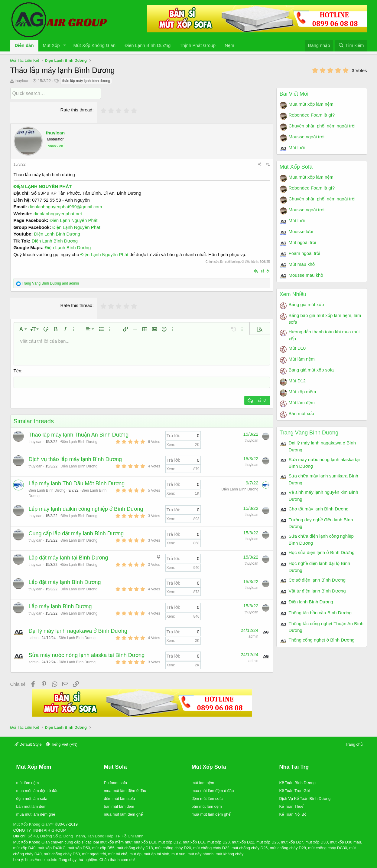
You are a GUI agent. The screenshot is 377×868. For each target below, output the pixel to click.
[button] (65, 46)
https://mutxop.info (41, 859)
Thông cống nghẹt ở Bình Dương (322, 640)
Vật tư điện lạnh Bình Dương (317, 591)
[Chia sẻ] (260, 164)
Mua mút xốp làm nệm (311, 104)
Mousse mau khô (306, 275)
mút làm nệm (28, 782)
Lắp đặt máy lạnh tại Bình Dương (68, 557)
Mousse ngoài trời (307, 137)
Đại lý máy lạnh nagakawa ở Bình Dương (78, 630)
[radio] (104, 110)
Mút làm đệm (302, 403)
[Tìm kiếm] (351, 46)
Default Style (28, 744)
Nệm (229, 45)
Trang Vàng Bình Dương (309, 433)
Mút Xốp (51, 45)
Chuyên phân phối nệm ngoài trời (322, 126)
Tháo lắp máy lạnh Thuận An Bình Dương (79, 434)
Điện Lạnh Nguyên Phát (74, 220)
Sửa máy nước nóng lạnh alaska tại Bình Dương (87, 655)
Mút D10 (297, 348)
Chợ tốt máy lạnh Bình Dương (319, 509)
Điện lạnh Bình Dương (311, 602)
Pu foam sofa (116, 782)
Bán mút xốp (301, 413)
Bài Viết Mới (294, 94)
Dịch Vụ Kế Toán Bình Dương (305, 798)
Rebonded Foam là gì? (312, 115)
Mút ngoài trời (302, 242)
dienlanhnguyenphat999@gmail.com (65, 206)
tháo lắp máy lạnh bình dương (86, 81)
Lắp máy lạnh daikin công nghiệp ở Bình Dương (86, 508)
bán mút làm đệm (31, 806)
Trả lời (264, 271)
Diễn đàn (24, 45)
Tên (18, 370)
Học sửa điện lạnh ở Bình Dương (322, 552)
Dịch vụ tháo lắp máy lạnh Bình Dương (75, 459)
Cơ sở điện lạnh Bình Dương (317, 580)
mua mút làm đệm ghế (36, 814)
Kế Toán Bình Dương (297, 782)
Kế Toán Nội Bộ (293, 814)
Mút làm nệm (302, 359)
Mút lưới (297, 148)
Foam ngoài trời (304, 253)
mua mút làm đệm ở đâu (37, 790)
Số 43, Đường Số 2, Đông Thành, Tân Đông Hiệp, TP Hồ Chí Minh (85, 835)
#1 (268, 164)
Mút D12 (297, 381)
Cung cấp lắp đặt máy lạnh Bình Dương (76, 533)
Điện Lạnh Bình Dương (148, 45)
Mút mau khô (302, 264)
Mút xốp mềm (302, 392)
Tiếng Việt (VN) (62, 744)
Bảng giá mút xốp (306, 304)
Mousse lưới (301, 231)
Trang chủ (354, 744)
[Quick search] (56, 93)
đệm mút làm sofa (32, 798)
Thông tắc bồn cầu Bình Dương (320, 613)
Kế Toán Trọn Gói (295, 790)
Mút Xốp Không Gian (94, 45)
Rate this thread (76, 109)
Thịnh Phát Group (198, 45)
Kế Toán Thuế (291, 806)
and (50, 283)
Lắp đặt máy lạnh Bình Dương (65, 582)
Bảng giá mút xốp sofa (311, 370)
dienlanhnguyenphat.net (58, 213)
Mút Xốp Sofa (296, 167)
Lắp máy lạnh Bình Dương (60, 606)
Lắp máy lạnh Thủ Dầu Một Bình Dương (77, 483)
